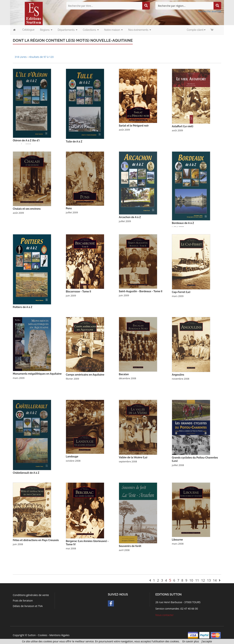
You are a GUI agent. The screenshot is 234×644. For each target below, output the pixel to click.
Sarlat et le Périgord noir (134, 126)
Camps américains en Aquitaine (85, 375)
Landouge (72, 456)
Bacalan (124, 374)
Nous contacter (165, 615)
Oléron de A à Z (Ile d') (26, 140)
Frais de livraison (23, 601)
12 (203, 580)
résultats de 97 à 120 (41, 57)
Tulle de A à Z (74, 142)
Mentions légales (59, 635)
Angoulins (178, 375)
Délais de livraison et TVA (28, 606)
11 (197, 580)
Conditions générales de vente (31, 595)
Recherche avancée (210, 11)
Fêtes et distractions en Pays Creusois (36, 540)
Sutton (32, 635)
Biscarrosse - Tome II (78, 292)
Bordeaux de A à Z (183, 223)
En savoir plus (191, 641)
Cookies (43, 635)
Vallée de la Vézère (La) (133, 457)
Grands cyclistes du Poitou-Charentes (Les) (195, 459)
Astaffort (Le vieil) (183, 126)
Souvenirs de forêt (130, 546)
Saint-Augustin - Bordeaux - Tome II (141, 291)
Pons (69, 208)
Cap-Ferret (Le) (181, 292)
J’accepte (207, 641)
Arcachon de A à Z (130, 217)
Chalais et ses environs (27, 209)
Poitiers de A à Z (23, 307)
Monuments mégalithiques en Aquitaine (37, 374)
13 (209, 580)
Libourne (177, 540)
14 (215, 580)
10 (191, 580)
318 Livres (21, 57)
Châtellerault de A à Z (26, 473)
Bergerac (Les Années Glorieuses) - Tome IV (87, 543)
